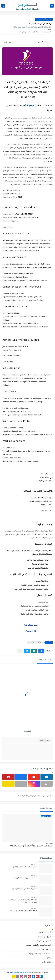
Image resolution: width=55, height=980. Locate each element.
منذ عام (48, 843)
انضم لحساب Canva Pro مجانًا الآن (25, 867)
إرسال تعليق (45, 741)
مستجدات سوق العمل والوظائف (38, 953)
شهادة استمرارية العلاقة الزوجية (26, 878)
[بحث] (3, 6)
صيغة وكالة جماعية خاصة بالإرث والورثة (24, 911)
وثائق (49, 958)
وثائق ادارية (46, 962)
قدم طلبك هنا (31, 625)
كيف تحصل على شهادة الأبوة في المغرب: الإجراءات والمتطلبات (23, 901)
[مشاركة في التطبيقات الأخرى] (20, 651)
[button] (41, 651)
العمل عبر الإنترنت (44, 941)
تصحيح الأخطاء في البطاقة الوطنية (25, 889)
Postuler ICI (31, 631)
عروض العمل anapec (44, 19)
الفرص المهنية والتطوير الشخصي (38, 945)
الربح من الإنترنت (44, 932)
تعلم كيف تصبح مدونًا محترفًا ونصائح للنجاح (31, 846)
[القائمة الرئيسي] (52, 6)
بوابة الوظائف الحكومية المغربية (19, 972)
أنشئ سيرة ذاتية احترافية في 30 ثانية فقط (34, 796)
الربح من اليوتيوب (44, 936)
